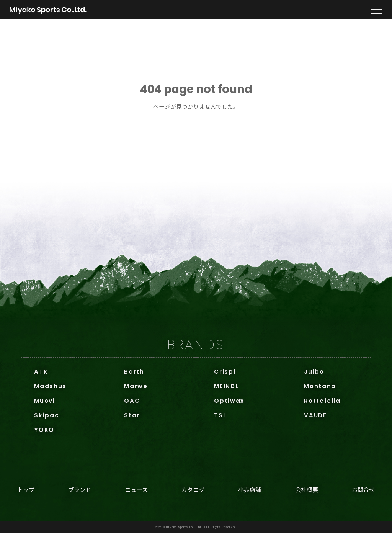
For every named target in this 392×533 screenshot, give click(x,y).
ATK (41, 372)
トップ (26, 490)
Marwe (136, 386)
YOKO (44, 430)
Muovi (44, 401)
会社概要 (307, 490)
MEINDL (226, 386)
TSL (220, 415)
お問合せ (363, 490)
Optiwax (229, 401)
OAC (132, 401)
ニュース (136, 490)
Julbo (314, 372)
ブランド (80, 490)
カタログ (193, 490)
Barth (134, 372)
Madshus (50, 386)
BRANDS (196, 344)
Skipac (47, 415)
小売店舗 (250, 490)
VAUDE (315, 415)
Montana (320, 386)
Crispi (225, 372)
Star (132, 415)
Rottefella (322, 401)
